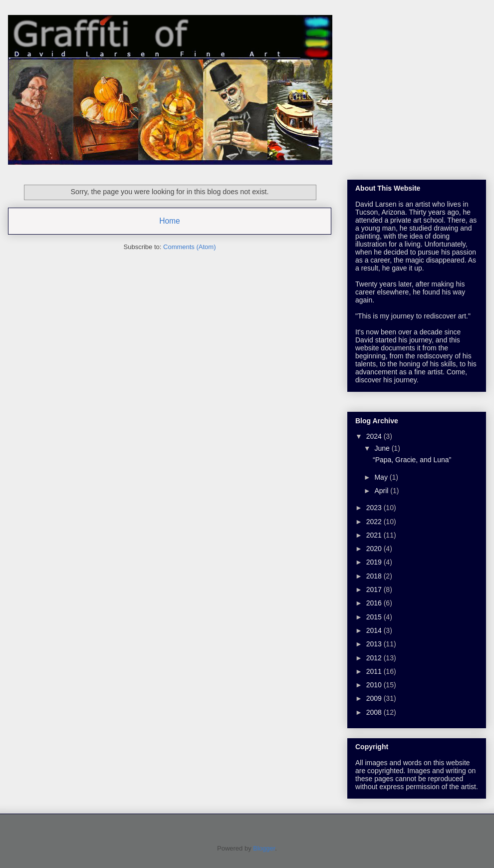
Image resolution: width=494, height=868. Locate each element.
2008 (375, 712)
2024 (375, 436)
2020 (375, 549)
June (383, 448)
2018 (375, 576)
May (382, 477)
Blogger (264, 848)
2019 (375, 562)
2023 (375, 508)
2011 (375, 671)
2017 (375, 589)
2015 (375, 617)
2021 (375, 535)
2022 (375, 522)
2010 (375, 685)
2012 (375, 658)
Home (170, 221)
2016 (375, 603)
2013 (375, 644)
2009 (375, 698)
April (382, 491)
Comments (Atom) (189, 247)
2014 (375, 630)
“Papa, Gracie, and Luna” (412, 460)
